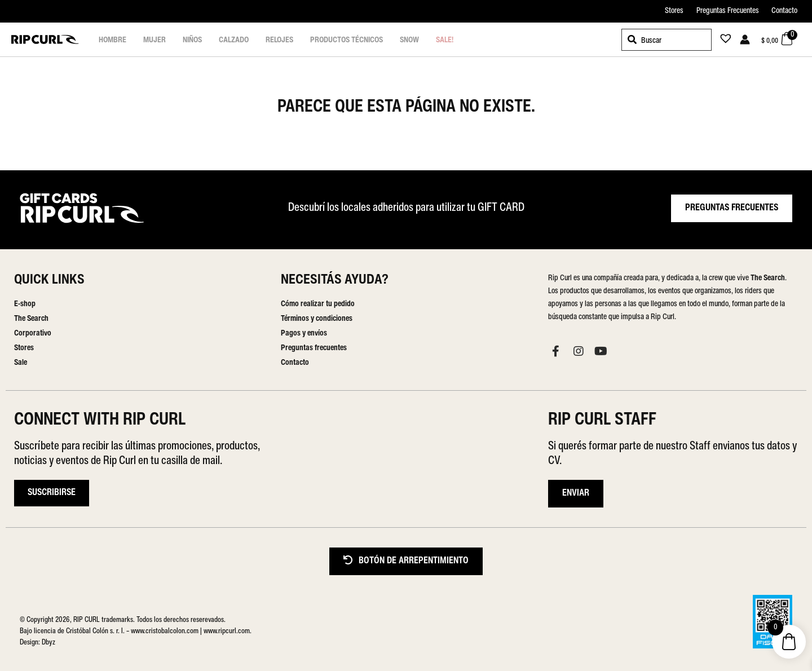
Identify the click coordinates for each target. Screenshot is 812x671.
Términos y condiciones (317, 319)
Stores (674, 11)
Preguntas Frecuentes (728, 11)
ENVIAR (576, 493)
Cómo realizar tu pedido (318, 304)
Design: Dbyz (37, 643)
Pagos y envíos (304, 334)
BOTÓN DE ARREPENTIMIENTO (406, 561)
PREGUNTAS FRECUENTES (732, 208)
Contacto (784, 11)
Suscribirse (52, 493)
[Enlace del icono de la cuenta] (745, 39)
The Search (31, 319)
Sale (21, 363)
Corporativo (33, 334)
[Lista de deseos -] (722, 41)
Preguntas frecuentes (314, 348)
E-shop (25, 304)
